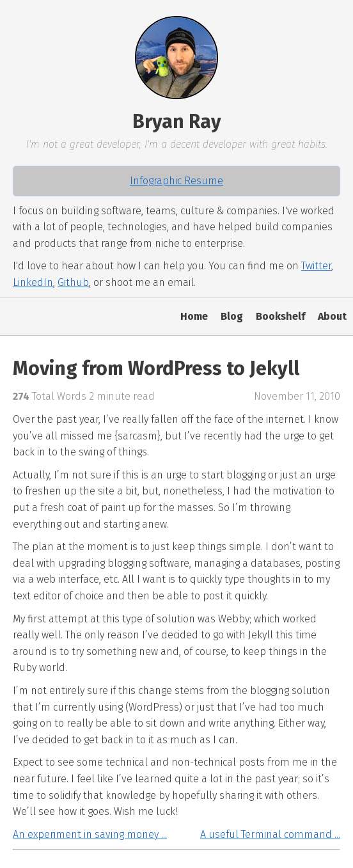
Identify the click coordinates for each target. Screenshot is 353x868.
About (332, 316)
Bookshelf (280, 316)
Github (73, 282)
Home (194, 316)
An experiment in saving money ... (90, 834)
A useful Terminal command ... (270, 834)
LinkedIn (33, 282)
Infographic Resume (176, 181)
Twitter (316, 266)
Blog (232, 316)
